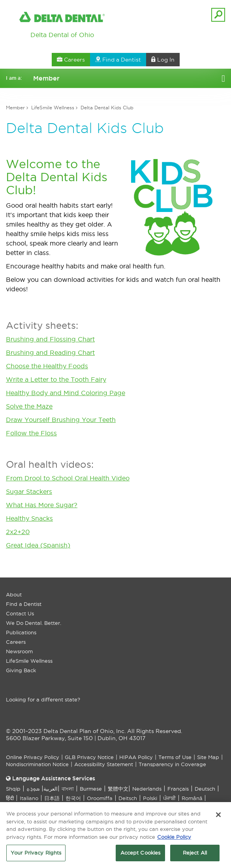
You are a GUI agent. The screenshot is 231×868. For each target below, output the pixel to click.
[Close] (218, 817)
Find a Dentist (24, 604)
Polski (150, 798)
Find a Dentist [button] (118, 60)
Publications (21, 632)
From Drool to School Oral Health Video (68, 478)
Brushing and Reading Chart (50, 352)
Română (192, 798)
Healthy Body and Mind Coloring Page (66, 393)
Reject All (195, 855)
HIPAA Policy (136, 757)
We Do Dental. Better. (34, 623)
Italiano (29, 798)
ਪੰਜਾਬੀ (169, 798)
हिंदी (10, 798)
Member (15, 108)
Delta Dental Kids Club (107, 108)
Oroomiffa (100, 798)
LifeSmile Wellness (53, 108)
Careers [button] (71, 60)
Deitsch (128, 798)
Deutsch (205, 789)
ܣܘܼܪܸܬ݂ (33, 789)
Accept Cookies (141, 855)
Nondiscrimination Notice (37, 764)
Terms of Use (175, 757)
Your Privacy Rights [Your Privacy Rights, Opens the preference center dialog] (36, 855)
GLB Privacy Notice (89, 757)
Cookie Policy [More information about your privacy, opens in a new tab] (174, 839)
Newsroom (19, 651)
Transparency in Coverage (172, 764)
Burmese (91, 789)
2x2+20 (18, 532)
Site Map (208, 757)
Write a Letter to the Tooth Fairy (56, 379)
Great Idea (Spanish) (38, 545)
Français (178, 789)
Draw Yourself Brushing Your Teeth (61, 420)
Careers (16, 642)
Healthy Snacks (29, 518)
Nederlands (147, 789)
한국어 (73, 798)
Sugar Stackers (29, 491)
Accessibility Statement (104, 764)
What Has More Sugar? (42, 505)
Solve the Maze (29, 406)
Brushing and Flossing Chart (50, 339)
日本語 (52, 798)
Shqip (13, 789)
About (14, 594)
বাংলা (68, 789)
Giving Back (21, 670)
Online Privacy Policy (33, 757)
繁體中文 (118, 789)
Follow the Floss (31, 433)
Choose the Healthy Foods (47, 366)
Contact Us (20, 613)
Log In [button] (163, 60)
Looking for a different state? (43, 699)
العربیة (51, 789)
